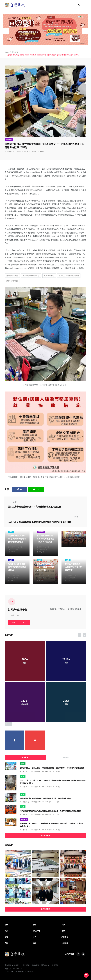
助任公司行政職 (12, 281)
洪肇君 (70, 573)
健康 (11, 532)
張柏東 (25, 787)
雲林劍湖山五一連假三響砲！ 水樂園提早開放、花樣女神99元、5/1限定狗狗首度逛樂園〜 (53, 768)
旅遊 (23, 764)
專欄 (35, 943)
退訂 (25, 623)
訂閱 (14, 623)
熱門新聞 (66, 757)
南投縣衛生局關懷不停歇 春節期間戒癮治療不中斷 (45, 567)
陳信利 (25, 771)
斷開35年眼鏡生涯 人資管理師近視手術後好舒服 (74, 567)
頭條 (6, 925)
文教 (11, 560)
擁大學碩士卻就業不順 (31, 276)
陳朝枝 (13, 573)
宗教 (63, 925)
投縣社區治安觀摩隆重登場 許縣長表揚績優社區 (17, 567)
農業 (6, 931)
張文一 (9, 152)
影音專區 (65, 943)
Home (7, 52)
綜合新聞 (9, 140)
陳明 (69, 536)
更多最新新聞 (45, 836)
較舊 (79, 517)
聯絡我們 (35, 965)
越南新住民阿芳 (12, 276)
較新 (12, 502)
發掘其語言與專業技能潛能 (69, 276)
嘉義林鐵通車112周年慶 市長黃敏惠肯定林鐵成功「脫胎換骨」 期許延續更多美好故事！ (45, 542)
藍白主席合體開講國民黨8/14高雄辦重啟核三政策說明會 (35, 507)
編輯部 (41, 545)
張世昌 (13, 545)
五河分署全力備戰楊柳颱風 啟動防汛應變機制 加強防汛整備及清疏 (39, 522)
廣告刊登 (8, 965)
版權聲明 (55, 965)
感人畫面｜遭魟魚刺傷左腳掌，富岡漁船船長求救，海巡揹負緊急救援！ (47, 798)
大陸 (6, 943)
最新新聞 (25, 757)
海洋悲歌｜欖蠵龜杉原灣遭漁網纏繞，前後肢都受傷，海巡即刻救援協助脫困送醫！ (51, 811)
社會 (23, 776)
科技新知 (65, 937)
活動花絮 (15, 52)
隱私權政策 (45, 965)
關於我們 (26, 965)
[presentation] (6, 31)
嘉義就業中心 (49, 276)
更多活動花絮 (45, 909)
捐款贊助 (17, 965)
